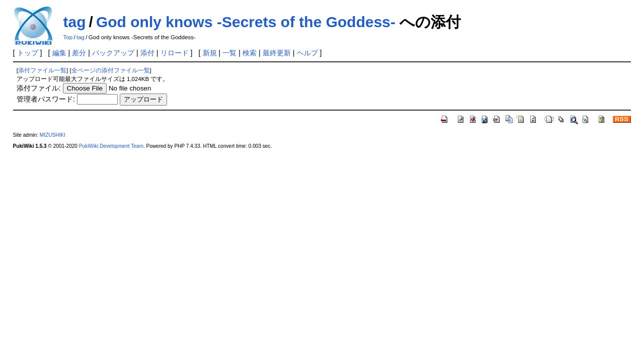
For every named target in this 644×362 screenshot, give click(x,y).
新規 (210, 53)
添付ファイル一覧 (42, 70)
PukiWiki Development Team (111, 146)
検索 (250, 53)
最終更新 (277, 53)
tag (75, 22)
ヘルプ (307, 53)
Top (68, 37)
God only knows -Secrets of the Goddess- (246, 22)
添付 (147, 53)
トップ (28, 53)
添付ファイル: (39, 88)
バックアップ (113, 53)
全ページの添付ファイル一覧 (111, 70)
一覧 (229, 53)
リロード (175, 53)
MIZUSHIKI (53, 135)
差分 (79, 53)
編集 (59, 53)
